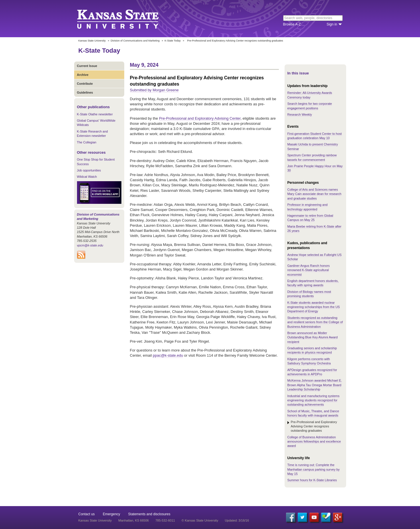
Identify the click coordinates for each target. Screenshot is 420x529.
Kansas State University (125, 19)
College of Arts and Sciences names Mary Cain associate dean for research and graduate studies (314, 194)
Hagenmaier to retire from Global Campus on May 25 (310, 218)
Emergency (112, 514)
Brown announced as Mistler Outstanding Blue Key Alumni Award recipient (313, 337)
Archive (83, 75)
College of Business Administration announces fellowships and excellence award (314, 442)
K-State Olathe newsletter (95, 114)
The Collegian (87, 142)
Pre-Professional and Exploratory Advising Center (200, 118)
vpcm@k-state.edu (90, 245)
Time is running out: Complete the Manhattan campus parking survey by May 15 (314, 469)
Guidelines (85, 92)
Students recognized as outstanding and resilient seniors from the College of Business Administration (315, 322)
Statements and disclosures (149, 514)
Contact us (87, 514)
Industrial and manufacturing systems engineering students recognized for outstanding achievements (313, 400)
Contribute (85, 84)
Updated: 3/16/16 (237, 520)
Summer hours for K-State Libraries (312, 480)
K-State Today (173, 41)
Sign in (332, 24)
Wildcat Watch (87, 177)
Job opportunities (89, 170)
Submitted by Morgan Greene (154, 90)
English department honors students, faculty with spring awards (313, 283)
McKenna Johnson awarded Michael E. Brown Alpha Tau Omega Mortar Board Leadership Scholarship (315, 385)
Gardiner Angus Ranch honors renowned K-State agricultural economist (309, 270)
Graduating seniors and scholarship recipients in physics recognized (312, 350)
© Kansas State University (200, 520)
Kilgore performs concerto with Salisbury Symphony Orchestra (309, 361)
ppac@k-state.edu (168, 355)
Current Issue (87, 66)
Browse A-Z (292, 24)
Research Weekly (300, 115)
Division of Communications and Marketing (135, 41)
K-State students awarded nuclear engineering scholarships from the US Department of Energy (314, 307)
